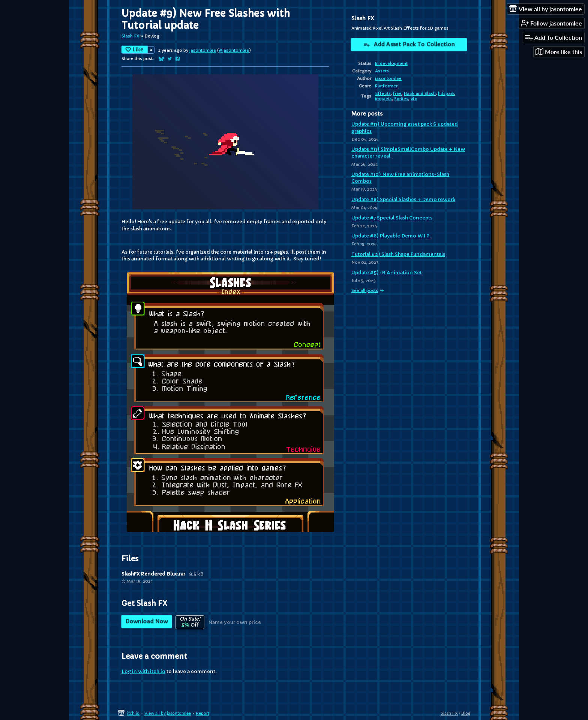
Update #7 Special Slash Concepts (392, 218)
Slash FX (130, 36)
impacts (383, 99)
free (397, 93)
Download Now (147, 622)
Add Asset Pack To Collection (409, 45)
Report (202, 713)
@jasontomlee (234, 50)
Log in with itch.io (143, 671)
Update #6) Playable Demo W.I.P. (391, 236)
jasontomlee (203, 50)
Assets (382, 71)
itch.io (133, 713)
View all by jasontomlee (168, 713)
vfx (414, 99)
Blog (466, 713)
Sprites (401, 99)
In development (391, 63)
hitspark (446, 93)
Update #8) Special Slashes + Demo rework (403, 199)
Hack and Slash (420, 93)
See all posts (365, 290)
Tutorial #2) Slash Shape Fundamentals (398, 254)
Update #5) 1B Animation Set (387, 273)
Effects (383, 93)
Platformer (386, 86)
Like (135, 49)
